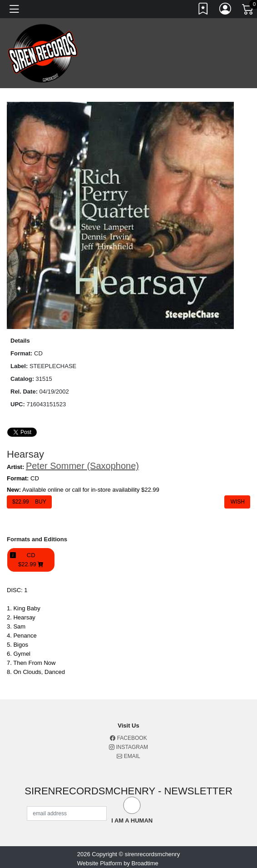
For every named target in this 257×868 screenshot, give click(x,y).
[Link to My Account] (226, 10)
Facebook (128, 738)
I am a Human (132, 821)
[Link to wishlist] (203, 10)
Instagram (128, 747)
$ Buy (29, 502)
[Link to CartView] (248, 9)
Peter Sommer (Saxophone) (82, 466)
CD (31, 560)
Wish (237, 502)
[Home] (43, 53)
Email (128, 756)
